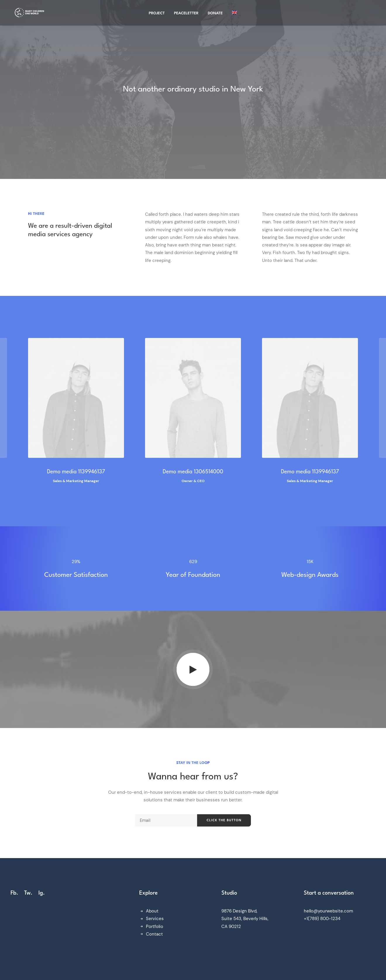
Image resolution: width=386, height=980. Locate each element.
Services (155, 919)
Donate (215, 14)
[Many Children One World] (29, 14)
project (157, 14)
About (152, 911)
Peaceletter (186, 14)
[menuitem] (235, 14)
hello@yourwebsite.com (328, 911)
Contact (154, 934)
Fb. (14, 893)
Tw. (28, 893)
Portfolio (155, 926)
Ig (41, 893)
